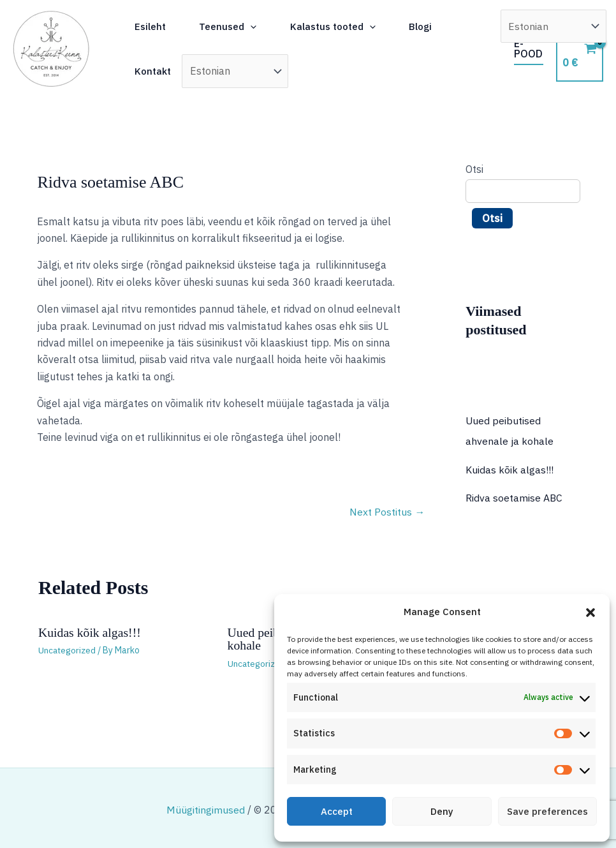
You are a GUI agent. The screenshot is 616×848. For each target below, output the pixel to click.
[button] (590, 613)
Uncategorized (68, 650)
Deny (442, 811)
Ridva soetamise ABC (514, 497)
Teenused (246, 27)
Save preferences (547, 811)
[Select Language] (243, 71)
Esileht (160, 26)
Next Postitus (387, 512)
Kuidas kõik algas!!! (90, 632)
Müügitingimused (206, 809)
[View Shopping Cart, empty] (581, 48)
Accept (337, 811)
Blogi (454, 26)
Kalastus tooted (358, 27)
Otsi (474, 169)
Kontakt (162, 71)
